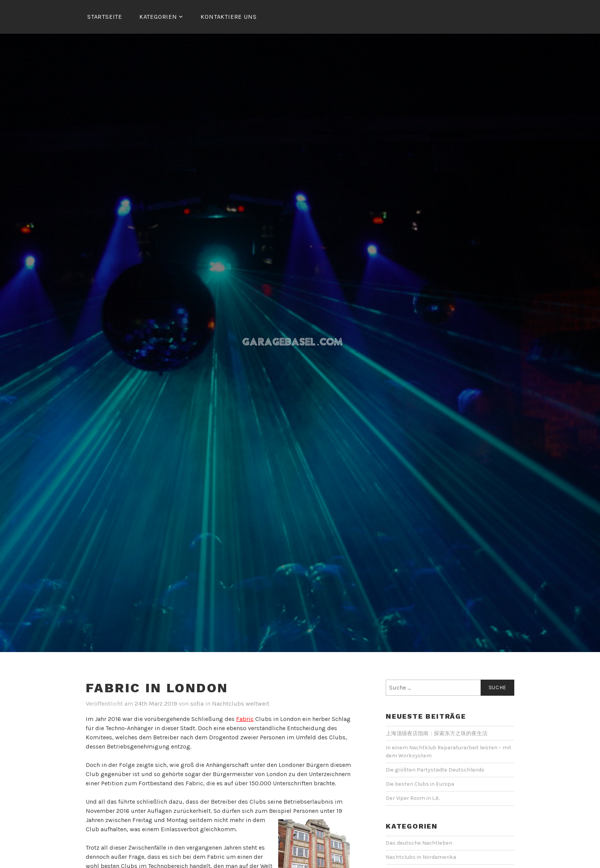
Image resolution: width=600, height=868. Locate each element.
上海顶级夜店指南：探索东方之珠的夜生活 (437, 733)
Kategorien (158, 17)
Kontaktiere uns (228, 17)
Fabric (245, 719)
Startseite (105, 17)
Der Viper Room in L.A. (412, 798)
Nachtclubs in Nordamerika (421, 857)
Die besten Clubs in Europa (420, 784)
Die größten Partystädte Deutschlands (435, 770)
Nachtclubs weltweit (241, 704)
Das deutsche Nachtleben (419, 843)
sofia (197, 704)
